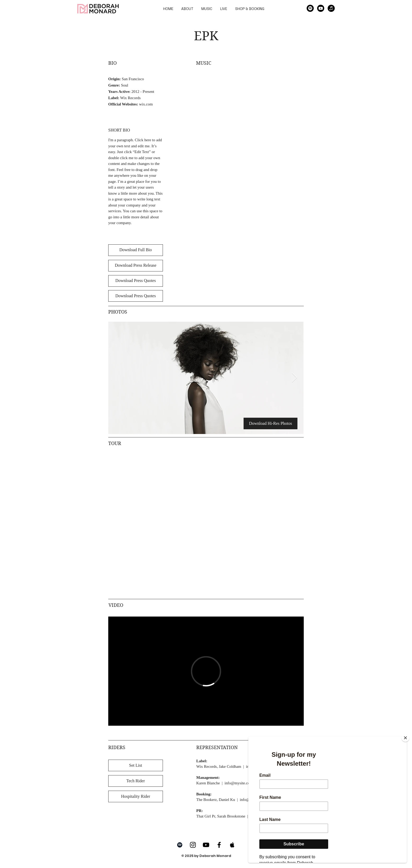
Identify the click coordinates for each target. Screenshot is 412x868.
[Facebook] (219, 845)
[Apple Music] (331, 8)
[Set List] (136, 765)
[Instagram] (193, 845)
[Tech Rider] (136, 781)
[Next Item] (294, 378)
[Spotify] (310, 8)
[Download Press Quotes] (136, 281)
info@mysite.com (239, 783)
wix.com (146, 104)
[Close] (405, 738)
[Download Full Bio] (136, 250)
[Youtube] (321, 8)
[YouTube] (206, 845)
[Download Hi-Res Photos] (271, 423)
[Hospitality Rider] (136, 796)
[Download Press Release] (136, 266)
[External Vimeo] (206, 671)
